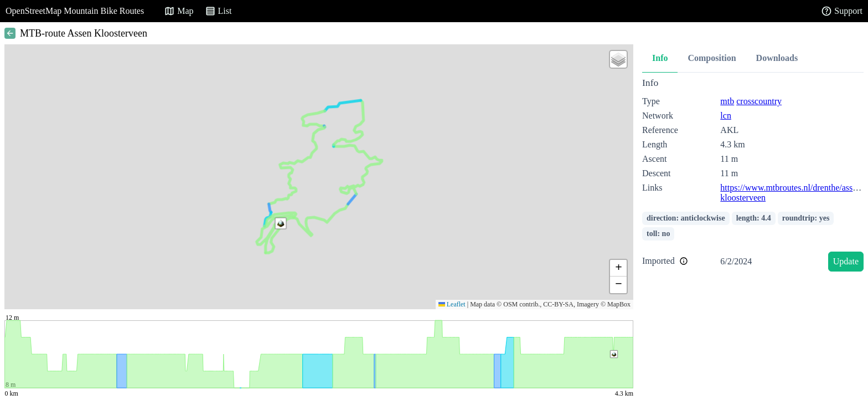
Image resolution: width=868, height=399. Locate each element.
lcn (726, 116)
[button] (281, 223)
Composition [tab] (712, 58)
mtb (727, 101)
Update (846, 261)
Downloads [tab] (777, 58)
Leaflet (452, 304)
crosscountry (759, 101)
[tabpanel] (753, 177)
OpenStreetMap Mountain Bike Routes (75, 11)
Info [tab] (660, 58)
